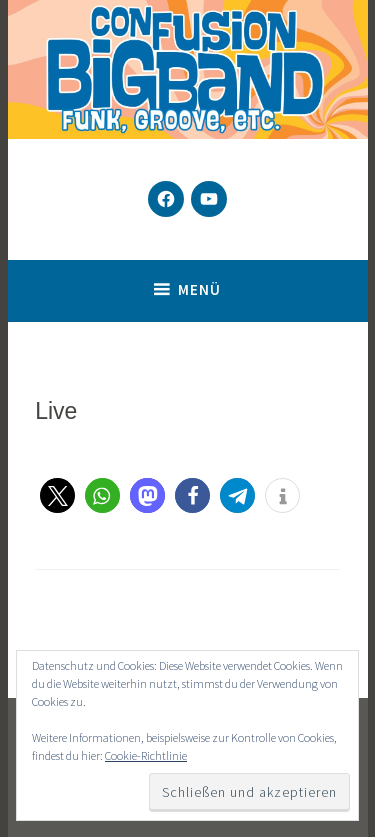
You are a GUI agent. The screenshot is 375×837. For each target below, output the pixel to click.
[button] (57, 495)
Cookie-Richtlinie (146, 755)
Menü (199, 289)
